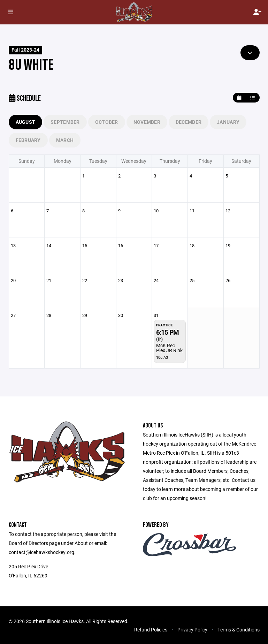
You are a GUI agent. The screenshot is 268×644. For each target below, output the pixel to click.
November (147, 122)
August (26, 122)
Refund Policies (151, 630)
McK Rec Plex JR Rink (169, 348)
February (28, 140)
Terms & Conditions (239, 630)
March (65, 140)
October (107, 122)
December (189, 122)
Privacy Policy (192, 630)
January (228, 122)
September (65, 122)
